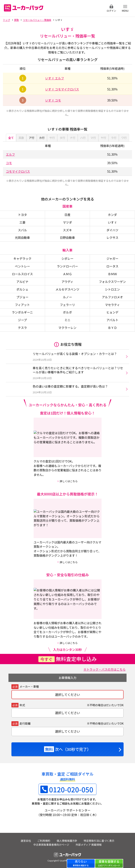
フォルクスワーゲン (112, 281)
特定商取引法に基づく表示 (99, 841)
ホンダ (112, 215)
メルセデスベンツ (67, 289)
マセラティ (112, 305)
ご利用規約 (44, 841)
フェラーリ (67, 305)
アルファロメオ (112, 297)
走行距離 (25, 723)
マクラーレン (67, 328)
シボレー (67, 258)
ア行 (31, 138)
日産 (67, 215)
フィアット (22, 305)
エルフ (10, 154)
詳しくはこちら (69, 481)
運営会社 (26, 841)
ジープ (22, 320)
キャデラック (22, 258)
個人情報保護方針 (67, 841)
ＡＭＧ (67, 274)
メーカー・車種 (29, 686)
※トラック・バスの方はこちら (104, 669)
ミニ (67, 320)
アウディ (67, 281)
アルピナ (22, 281)
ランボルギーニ (22, 312)
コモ (9, 163)
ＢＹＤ (112, 328)
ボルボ (67, 312)
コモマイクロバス (18, 171)
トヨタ (22, 215)
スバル (22, 230)
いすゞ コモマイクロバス (62, 89)
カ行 (42, 138)
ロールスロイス (23, 274)
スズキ (67, 230)
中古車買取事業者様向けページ (51, 845)
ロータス (112, 266)
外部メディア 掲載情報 (89, 845)
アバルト (112, 320)
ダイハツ (112, 230)
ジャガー (112, 258)
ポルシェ (22, 289)
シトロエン (112, 289)
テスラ (22, 328)
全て (11, 138)
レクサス (112, 237)
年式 (22, 705)
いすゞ (112, 222)
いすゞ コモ (53, 100)
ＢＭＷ (112, 274)
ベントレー (23, 266)
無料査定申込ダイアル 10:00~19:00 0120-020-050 (78, 8)
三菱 (23, 222)
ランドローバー (67, 266)
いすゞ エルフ (55, 78)
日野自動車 (67, 237)
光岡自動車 (23, 237)
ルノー (67, 297)
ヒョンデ (112, 312)
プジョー (22, 297)
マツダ (67, 222)
